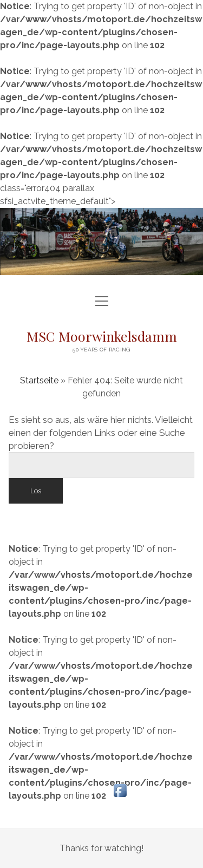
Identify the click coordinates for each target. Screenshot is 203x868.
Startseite (39, 380)
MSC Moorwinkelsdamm (102, 336)
